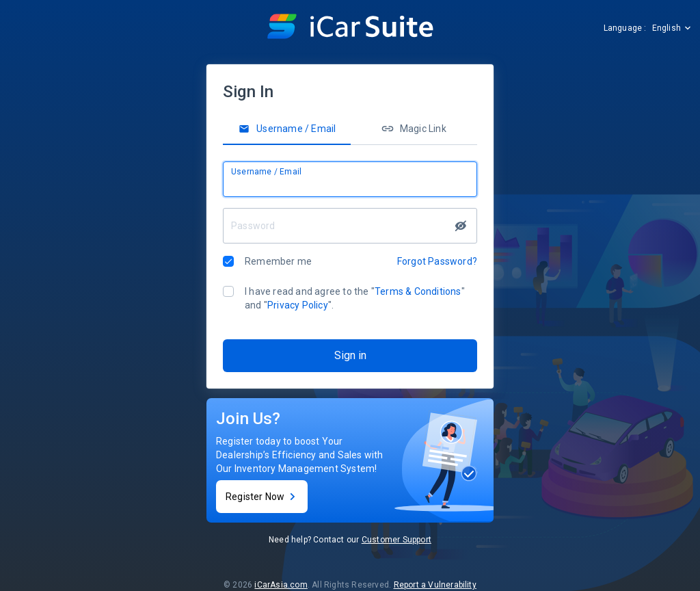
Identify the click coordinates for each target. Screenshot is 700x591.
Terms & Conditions (418, 291)
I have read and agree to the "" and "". (355, 298)
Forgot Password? (437, 261)
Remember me (278, 261)
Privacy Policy (298, 305)
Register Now (262, 497)
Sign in (350, 355)
